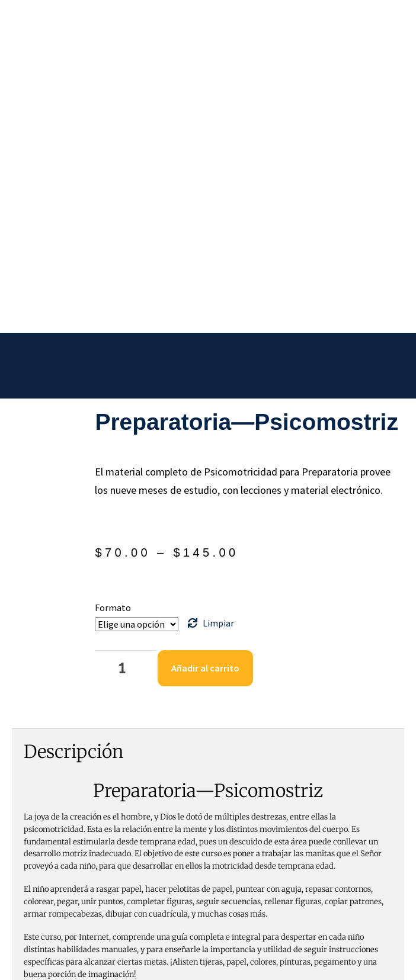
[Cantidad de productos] (126, 444)
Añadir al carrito (205, 444)
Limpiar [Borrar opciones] (218, 399)
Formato (113, 384)
